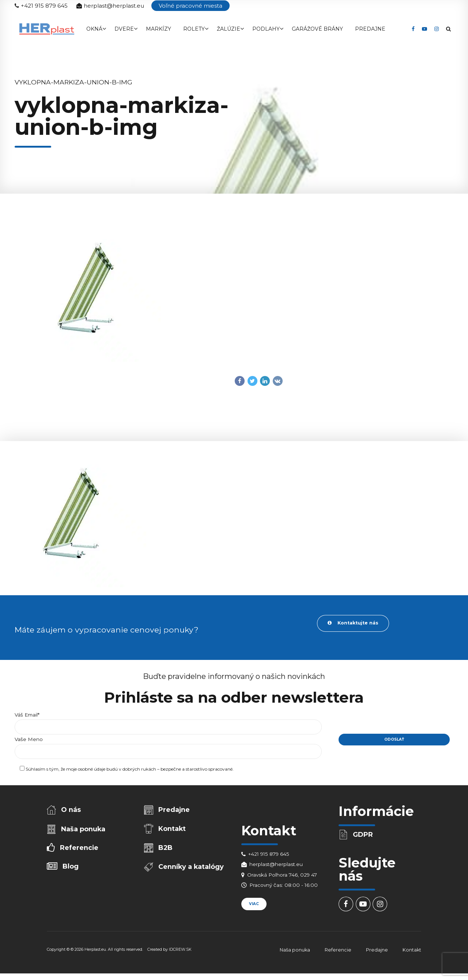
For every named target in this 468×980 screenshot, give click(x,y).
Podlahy (266, 29)
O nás (72, 811)
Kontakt (173, 830)
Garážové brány (317, 29)
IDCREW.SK (180, 951)
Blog (71, 869)
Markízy (158, 29)
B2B (166, 850)
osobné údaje (92, 770)
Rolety (194, 29)
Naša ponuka (84, 831)
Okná (94, 29)
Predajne (370, 29)
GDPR (364, 835)
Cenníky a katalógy (192, 870)
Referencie (80, 850)
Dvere (124, 29)
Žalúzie (229, 29)
